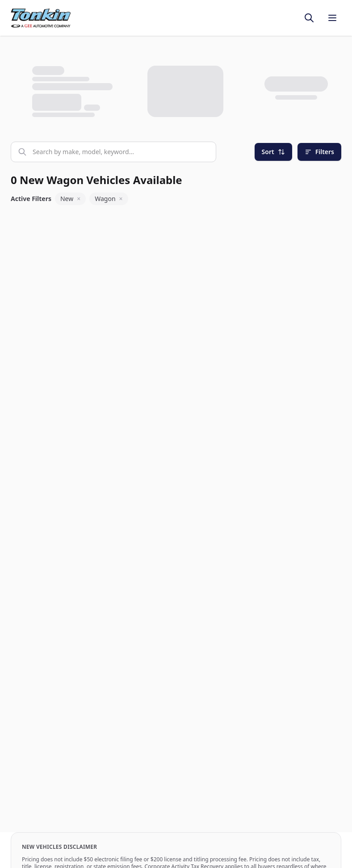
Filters (319, 152)
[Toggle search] (309, 18)
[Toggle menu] (332, 18)
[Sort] (273, 152)
